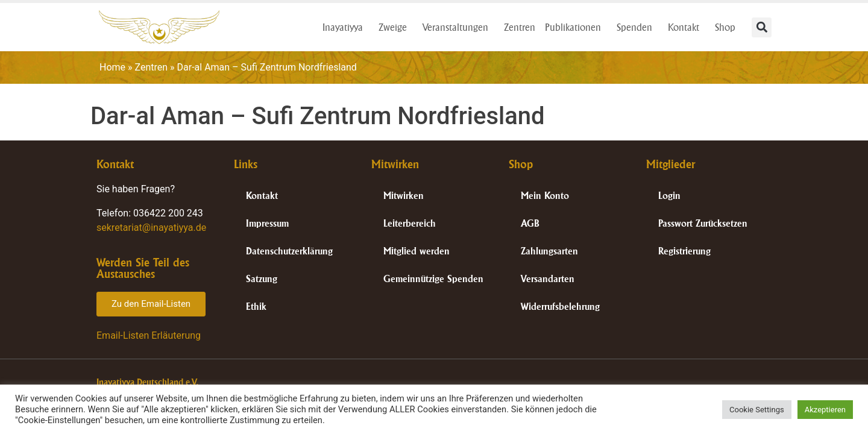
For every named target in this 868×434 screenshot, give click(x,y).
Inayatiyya (346, 27)
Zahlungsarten (549, 251)
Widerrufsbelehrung (560, 307)
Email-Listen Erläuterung (149, 335)
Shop (728, 27)
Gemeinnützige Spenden (433, 279)
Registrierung (684, 251)
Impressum (267, 223)
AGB (530, 223)
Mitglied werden (417, 251)
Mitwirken (404, 196)
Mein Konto (545, 196)
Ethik (256, 307)
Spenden (637, 27)
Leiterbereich (410, 223)
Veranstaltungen (458, 27)
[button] (762, 27)
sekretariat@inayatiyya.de (151, 228)
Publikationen (576, 27)
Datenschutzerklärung (289, 251)
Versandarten (548, 279)
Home (112, 67)
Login (669, 196)
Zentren (520, 27)
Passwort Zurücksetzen (703, 223)
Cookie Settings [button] (757, 410)
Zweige (396, 27)
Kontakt (687, 27)
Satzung (262, 279)
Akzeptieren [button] (825, 410)
